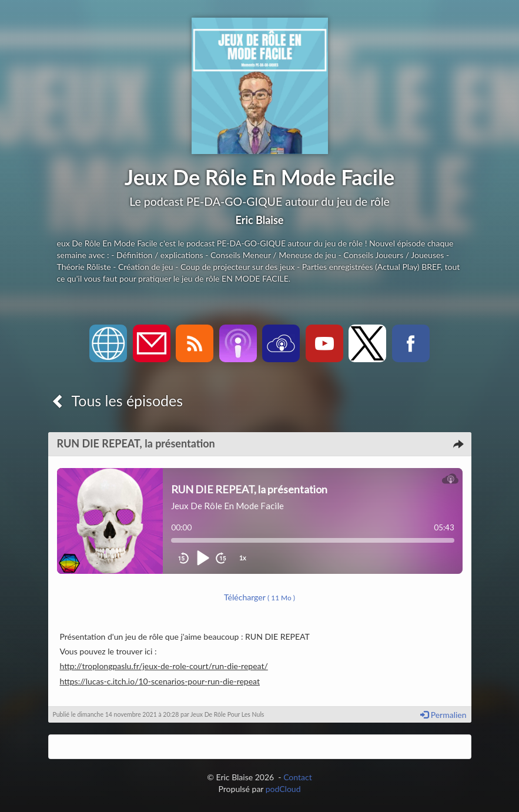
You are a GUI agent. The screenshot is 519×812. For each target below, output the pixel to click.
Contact (298, 777)
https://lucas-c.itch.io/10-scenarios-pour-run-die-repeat (160, 681)
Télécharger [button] (259, 597)
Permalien (443, 715)
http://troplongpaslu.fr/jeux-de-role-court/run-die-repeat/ (164, 666)
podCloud (283, 789)
